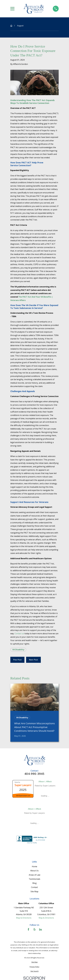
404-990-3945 (34, 774)
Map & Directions (24, 918)
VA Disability (18, 650)
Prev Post (17, 660)
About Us (34, 871)
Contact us (19, 634)
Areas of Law (34, 875)
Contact (34, 887)
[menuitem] (34, 962)
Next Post (33, 660)
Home (34, 866)
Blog (34, 883)
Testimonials (34, 879)
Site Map (34, 891)
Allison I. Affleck (45, 782)
